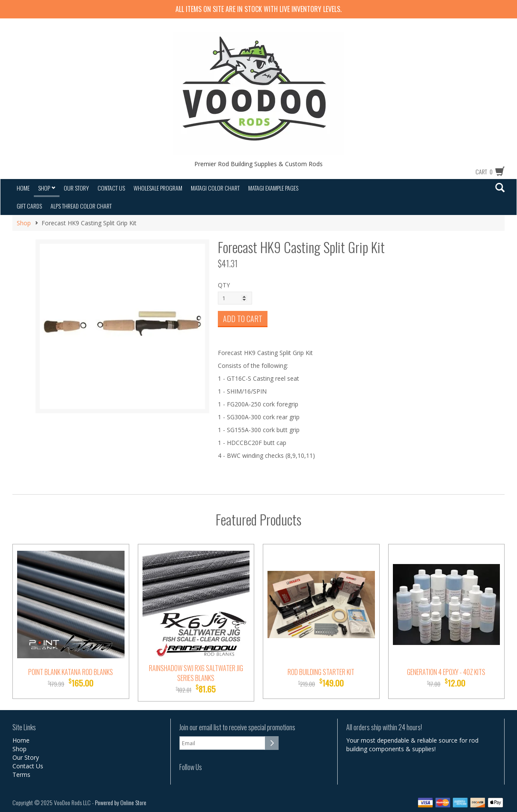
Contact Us (111, 188)
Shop (47, 188)
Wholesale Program (158, 188)
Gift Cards (29, 206)
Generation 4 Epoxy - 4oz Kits (446, 672)
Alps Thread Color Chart (81, 206)
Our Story (76, 188)
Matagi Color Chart (215, 188)
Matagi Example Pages (273, 188)
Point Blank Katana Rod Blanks (71, 672)
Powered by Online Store (121, 802)
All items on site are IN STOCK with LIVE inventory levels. (258, 9)
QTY (224, 285)
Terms (21, 775)
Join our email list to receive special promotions (237, 727)
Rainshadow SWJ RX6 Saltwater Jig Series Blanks (196, 673)
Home (23, 188)
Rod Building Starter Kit (321, 672)
